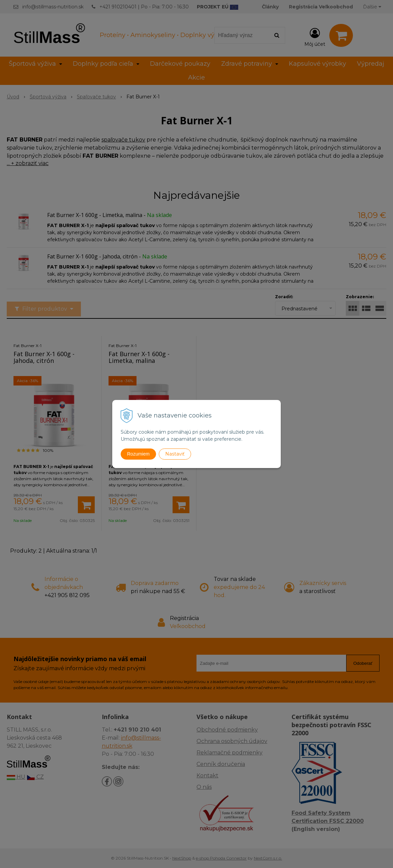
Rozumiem (138, 454)
